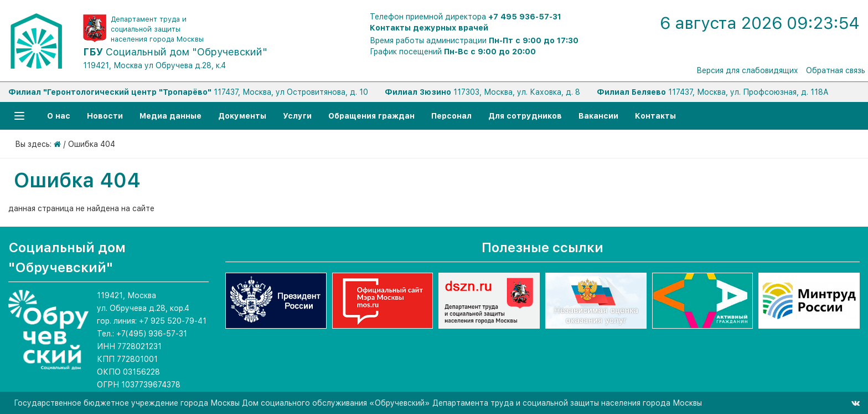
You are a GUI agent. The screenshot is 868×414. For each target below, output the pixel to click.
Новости (105, 116)
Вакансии (598, 116)
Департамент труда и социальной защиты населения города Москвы (157, 29)
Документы (242, 116)
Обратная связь (836, 70)
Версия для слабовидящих (747, 70)
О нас (59, 116)
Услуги (297, 116)
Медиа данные (170, 116)
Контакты (655, 116)
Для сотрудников (525, 116)
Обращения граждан (371, 116)
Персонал (451, 116)
